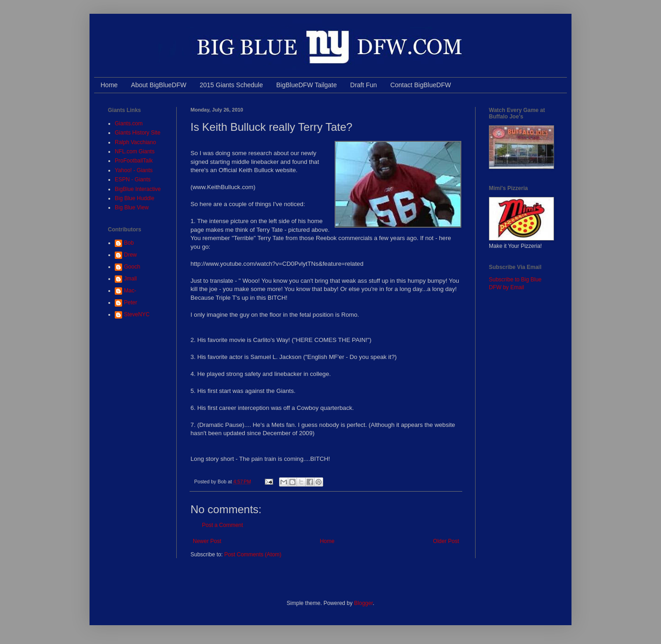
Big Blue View (132, 207)
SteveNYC (137, 314)
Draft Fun (364, 85)
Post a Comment (222, 525)
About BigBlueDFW (159, 85)
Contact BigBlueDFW (420, 85)
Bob (129, 243)
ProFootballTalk (134, 161)
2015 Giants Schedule (231, 85)
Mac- (130, 291)
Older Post (446, 541)
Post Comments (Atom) (253, 554)
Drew (130, 255)
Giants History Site (137, 133)
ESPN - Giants (133, 179)
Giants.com (129, 123)
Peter (131, 302)
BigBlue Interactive (138, 189)
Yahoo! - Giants (134, 170)
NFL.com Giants (135, 151)
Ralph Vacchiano (135, 142)
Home (109, 85)
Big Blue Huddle (134, 198)
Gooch (132, 267)
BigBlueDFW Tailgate (307, 85)
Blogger (363, 603)
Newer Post (207, 541)
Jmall (130, 279)
